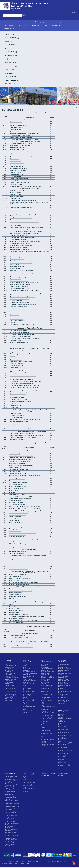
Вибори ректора (9, 697)
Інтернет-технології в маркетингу (18, 171)
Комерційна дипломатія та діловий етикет (19, 545)
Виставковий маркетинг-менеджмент (18, 483)
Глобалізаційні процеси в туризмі (17, 494)
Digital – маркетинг (15, 315)
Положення (8, 672)
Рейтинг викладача (39, 861)
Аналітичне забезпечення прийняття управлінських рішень (25, 133)
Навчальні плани (27, 690)
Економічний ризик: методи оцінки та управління (22, 220)
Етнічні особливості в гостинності (18, 378)
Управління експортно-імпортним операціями (21, 143)
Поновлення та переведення (12, 837)
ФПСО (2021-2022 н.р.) (11, 45)
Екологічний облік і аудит (15, 501)
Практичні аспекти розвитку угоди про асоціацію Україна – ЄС (24, 621)
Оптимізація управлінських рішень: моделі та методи (23, 214)
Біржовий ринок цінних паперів (18, 149)
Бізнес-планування (15, 180)
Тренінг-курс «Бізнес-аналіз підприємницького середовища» (25, 338)
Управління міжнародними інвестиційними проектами (22, 466)
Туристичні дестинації (15, 161)
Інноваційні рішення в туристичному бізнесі (21, 402)
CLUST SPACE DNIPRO (10, 29)
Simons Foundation (63, 690)
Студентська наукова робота (48, 717)
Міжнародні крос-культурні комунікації (18, 547)
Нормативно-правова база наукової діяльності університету (47, 688)
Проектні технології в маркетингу (17, 553)
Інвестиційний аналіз (15, 269)
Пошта (71, 861)
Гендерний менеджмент (16, 301)
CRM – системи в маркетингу (17, 321)
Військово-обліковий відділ (12, 694)
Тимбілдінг (13, 356)
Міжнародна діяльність (59, 22)
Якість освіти (26, 670)
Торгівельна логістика (15, 340)
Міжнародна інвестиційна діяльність (19, 421)
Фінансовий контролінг (14, 521)
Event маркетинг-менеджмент (16, 485)
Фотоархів (25, 790)
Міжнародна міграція (14, 612)
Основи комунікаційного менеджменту (20, 178)
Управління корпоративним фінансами (18, 513)
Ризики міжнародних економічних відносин (21, 427)
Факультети (26, 664)
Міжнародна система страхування (18, 439)
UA (71, 13)
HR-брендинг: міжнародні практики (19, 307)
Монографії (43, 741)
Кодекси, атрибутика (10, 673)
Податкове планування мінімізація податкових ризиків (22, 458)
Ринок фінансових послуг (15, 468)
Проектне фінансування (15, 531)
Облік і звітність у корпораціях (16, 503)
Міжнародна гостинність (15, 589)
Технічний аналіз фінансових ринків (18, 551)
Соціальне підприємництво (15, 577)
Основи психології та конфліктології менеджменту (22, 297)
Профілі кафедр (27, 669)
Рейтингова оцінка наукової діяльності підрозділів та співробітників (47, 697)
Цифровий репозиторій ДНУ (65, 743)
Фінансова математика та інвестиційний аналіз (22, 137)
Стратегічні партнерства (64, 676)
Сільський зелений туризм (17, 396)
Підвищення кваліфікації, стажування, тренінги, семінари (29, 708)
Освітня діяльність (25, 22)
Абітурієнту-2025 (9, 794)
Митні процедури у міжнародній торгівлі (20, 145)
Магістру (61, 716)
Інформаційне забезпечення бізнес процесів (20, 460)
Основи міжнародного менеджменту (19, 281)
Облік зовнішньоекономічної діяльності (20, 249)
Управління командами (14, 491)
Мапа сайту (29, 861)
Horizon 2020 (62, 688)
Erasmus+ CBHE (62, 682)
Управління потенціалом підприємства (18, 569)
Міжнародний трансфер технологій (17, 541)
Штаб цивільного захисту (11, 693)
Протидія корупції (9, 696)
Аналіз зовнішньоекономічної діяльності (20, 285)
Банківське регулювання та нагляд (17, 535)
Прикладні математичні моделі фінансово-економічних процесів (26, 212)
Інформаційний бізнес (14, 567)
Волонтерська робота (64, 753)
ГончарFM (25, 791)
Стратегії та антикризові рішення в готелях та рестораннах (25, 388)
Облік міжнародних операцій (16, 622)
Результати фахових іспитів (12, 820)
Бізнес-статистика (14, 132)
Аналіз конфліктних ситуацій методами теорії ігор (21, 456)
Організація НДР (45, 691)
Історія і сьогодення (8, 22)
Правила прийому (10, 796)
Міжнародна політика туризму (16, 593)
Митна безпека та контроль (15, 606)
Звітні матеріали (9, 681)
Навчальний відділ (27, 675)
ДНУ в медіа (26, 778)
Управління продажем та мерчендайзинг (19, 584)
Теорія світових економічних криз (17, 464)
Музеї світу (13, 404)
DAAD (60, 687)
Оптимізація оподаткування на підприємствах (21, 136)
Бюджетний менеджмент (15, 517)
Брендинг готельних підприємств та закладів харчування (24, 157)
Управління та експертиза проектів (17, 487)
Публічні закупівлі (9, 685)
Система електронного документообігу (14, 861)
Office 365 (65, 861)
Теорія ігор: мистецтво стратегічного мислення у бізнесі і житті (25, 141)
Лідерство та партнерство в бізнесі (19, 330)
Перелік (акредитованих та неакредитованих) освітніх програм (12, 800)
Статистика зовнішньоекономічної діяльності (21, 208)
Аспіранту (61, 717)
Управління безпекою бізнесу (16, 581)
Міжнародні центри (63, 697)
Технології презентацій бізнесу (18, 368)
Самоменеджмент (14, 295)
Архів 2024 (8, 846)
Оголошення (44, 666)
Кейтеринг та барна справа (17, 155)
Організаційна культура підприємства (19, 299)
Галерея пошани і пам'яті (47, 778)
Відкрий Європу (62, 763)
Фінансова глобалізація (14, 454)
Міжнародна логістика (15, 423)
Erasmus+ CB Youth (63, 684)
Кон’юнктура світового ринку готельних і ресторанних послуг (25, 386)
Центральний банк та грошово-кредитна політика (22, 151)
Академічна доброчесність (47, 744)
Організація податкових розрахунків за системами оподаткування (25, 509)
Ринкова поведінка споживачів (18, 311)
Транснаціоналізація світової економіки (18, 614)
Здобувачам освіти (8, 25)
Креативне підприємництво (17, 645)
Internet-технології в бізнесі (17, 346)
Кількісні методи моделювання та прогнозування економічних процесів (28, 229)
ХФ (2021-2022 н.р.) (10, 73)
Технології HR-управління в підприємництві (19, 579)
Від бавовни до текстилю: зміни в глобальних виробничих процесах (27, 435)
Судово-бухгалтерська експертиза (18, 247)
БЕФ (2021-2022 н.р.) (11, 77)
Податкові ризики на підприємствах (19, 235)
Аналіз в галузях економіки (17, 196)
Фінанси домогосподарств (16, 257)
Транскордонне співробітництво (18, 417)
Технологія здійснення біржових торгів (19, 182)
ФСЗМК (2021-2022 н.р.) (12, 55)
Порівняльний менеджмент (17, 167)
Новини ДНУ (26, 776)
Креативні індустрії (15, 159)
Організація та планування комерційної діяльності (22, 334)
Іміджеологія (13, 358)
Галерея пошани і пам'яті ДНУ (53, 25)
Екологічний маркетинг (16, 176)
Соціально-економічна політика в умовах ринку (22, 124)
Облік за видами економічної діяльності (20, 243)
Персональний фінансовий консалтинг (18, 469)
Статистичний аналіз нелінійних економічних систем (23, 200)
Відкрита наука (44, 746)
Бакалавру (61, 714)
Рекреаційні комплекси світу (17, 165)
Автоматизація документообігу (18, 191)
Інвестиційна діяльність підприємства (19, 332)
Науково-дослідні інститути (47, 672)
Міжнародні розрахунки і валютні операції (19, 529)
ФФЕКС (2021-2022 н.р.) (12, 63)
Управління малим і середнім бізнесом (18, 575)
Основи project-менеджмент (17, 174)
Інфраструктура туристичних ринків (17, 597)
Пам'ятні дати (26, 793)
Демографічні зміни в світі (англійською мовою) (22, 433)
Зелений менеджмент (15, 279)
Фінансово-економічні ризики (17, 259)
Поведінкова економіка (16, 130)
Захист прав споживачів (16, 360)
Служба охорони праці (11, 691)
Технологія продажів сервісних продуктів (20, 354)
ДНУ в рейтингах (9, 670)
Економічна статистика (16, 193)
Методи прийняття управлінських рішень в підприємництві (23, 583)
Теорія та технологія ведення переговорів (20, 275)
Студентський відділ (63, 738)
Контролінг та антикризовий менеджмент (20, 303)
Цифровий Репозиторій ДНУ (54, 861)
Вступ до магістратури (11, 811)
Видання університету (28, 788)
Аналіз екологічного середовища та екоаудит (20, 462)
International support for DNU (65, 691)
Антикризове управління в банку (17, 537)
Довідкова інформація (11, 679)
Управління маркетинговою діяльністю (20, 169)
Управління (8, 669)
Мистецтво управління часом (16, 489)
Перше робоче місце (63, 752)
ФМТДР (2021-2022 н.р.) (12, 80)
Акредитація (26, 687)
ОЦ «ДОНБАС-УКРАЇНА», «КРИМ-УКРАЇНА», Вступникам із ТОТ (11, 841)
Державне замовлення (11, 797)
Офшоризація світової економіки (18, 147)
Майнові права (9, 687)
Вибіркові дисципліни (28, 693)
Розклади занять (27, 703)
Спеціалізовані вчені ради (47, 734)
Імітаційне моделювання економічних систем (21, 218)
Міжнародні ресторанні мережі (18, 374)
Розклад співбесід (9, 819)
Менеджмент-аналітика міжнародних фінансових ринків (24, 291)
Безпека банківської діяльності (18, 261)
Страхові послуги (14, 153)
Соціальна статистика (15, 194)
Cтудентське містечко (64, 758)
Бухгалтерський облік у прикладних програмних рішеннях (24, 234)
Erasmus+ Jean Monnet (64, 685)
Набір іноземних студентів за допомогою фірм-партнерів (65, 694)
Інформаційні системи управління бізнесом (21, 639)
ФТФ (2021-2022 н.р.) (11, 66)
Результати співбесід (10, 822)
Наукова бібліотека (45, 732)
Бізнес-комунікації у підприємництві (19, 342)
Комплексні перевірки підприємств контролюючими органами (25, 241)
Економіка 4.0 (12, 452)
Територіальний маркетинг (17, 319)
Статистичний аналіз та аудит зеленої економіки (23, 637)
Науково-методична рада (29, 672)
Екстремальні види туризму (17, 163)
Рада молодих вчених (46, 719)
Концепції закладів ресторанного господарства (22, 380)
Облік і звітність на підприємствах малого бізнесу (22, 237)
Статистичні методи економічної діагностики (20, 499)
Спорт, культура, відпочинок (65, 750)
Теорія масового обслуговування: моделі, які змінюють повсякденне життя (28, 216)
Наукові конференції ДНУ (47, 700)
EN (74, 13)
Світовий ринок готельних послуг (18, 372)
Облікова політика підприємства (18, 239)
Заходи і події (62, 703)
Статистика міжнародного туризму (19, 392)
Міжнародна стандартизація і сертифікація (21, 429)
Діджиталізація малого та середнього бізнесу (21, 362)
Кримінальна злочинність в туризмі (19, 400)
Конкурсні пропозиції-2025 (12, 779)
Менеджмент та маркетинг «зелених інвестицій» (21, 481)
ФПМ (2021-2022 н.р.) (11, 48)
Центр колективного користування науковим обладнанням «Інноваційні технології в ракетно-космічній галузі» (47, 678)
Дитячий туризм (14, 408)
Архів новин (26, 781)
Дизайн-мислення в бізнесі (17, 184)
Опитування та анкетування (30, 673)
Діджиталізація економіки (16, 128)
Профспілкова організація (11, 678)
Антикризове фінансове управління (17, 515)
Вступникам (22, 25)
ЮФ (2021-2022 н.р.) (11, 59)
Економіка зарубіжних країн (17, 415)
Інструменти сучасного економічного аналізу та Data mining (25, 222)
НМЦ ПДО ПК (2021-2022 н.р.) (13, 84)
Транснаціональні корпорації (16, 610)
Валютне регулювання (14, 471)
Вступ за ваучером (10, 844)
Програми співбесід (10, 838)
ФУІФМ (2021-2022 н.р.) (11, 34)
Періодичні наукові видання (47, 740)
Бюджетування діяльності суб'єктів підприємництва (23, 271)
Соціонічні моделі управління (18, 635)
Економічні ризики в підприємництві (19, 344)
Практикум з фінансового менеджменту (18, 519)
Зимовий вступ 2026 (10, 787)
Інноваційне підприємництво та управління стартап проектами (25, 186)
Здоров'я (61, 749)
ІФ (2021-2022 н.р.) (10, 41)
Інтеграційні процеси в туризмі (18, 398)
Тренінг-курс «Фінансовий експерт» (17, 523)
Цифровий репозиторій (29, 694)
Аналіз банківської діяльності (17, 267)
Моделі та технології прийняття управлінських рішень (23, 305)
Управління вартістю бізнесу (16, 563)
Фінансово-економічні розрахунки (18, 255)
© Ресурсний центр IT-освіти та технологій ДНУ (16, 863)
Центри (25, 667)
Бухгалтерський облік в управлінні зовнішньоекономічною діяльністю (26, 507)
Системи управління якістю (17, 206)
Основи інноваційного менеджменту (19, 287)
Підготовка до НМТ (10, 788)
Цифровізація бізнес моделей (16, 543)
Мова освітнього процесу (29, 699)
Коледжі (25, 666)
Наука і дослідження (41, 22)
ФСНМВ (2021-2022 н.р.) (12, 38)
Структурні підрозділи (10, 676)
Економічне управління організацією (18, 561)
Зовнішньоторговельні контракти (17, 619)
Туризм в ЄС (12, 599)
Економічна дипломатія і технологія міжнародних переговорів (25, 419)
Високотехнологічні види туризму (18, 394)
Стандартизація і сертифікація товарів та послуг (22, 325)
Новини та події (44, 664)
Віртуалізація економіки (16, 122)
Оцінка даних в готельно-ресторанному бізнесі (22, 384)
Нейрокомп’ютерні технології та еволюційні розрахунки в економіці (27, 227)
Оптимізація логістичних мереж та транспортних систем (24, 139)
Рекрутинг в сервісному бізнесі (18, 352)
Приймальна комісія (10, 793)
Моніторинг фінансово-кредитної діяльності (21, 263)
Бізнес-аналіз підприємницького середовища (22, 647)
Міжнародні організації (14, 608)
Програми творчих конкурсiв (12, 807)
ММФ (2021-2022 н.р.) (11, 70)
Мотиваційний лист (10, 790)
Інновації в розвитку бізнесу (16, 559)
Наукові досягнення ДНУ (47, 685)
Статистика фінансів (15, 198)
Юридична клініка (63, 760)
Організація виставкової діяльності (19, 317)
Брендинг (12, 323)
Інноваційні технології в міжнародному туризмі (20, 591)
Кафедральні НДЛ (45, 673)
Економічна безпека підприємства (17, 565)
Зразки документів (27, 705)
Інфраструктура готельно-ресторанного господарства (23, 376)
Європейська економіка (16, 413)
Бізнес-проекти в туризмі (15, 595)
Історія (7, 664)
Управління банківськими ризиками (17, 527)
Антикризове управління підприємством (20, 336)
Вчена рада (43, 743)
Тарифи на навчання (10, 791)
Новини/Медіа (35, 25)
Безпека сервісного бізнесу (17, 366)
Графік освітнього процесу (65, 761)
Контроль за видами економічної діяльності (21, 245)
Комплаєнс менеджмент (16, 173)
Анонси (25, 779)
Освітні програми (27, 688)
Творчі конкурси (9, 814)
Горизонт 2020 (44, 738)
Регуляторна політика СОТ (17, 425)
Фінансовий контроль (15, 265)
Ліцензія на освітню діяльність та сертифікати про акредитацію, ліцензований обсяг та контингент (29, 682)
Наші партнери (62, 678)
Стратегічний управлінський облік (17, 505)
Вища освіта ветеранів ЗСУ (12, 813)
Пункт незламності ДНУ (64, 764)
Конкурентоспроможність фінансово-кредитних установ (22, 533)
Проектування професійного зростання (18, 473)
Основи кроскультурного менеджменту (20, 277)
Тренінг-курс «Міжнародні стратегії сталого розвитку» (23, 437)
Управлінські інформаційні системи (19, 126)
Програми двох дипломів (29, 691)
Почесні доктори (9, 675)
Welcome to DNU (62, 702)
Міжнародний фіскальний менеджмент (20, 289)
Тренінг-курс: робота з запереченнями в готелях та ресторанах (26, 382)
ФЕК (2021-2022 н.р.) (11, 52)
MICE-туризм (12, 492)
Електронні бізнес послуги (17, 364)
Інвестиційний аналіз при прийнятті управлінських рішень (24, 283)
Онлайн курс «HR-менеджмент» (17, 479)
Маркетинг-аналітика (15, 313)
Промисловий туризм (15, 406)
